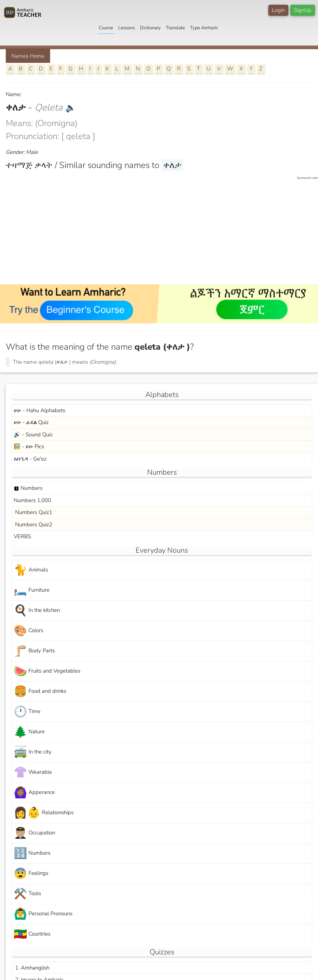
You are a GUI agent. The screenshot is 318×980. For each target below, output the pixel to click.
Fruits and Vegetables (47, 671)
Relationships (44, 813)
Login (278, 10)
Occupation (34, 833)
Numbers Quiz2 (33, 524)
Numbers (28, 488)
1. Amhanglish (32, 968)
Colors (28, 631)
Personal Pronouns (43, 914)
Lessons (127, 28)
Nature (29, 732)
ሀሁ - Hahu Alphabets (39, 410)
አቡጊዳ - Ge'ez (30, 459)
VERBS (22, 536)
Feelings (31, 874)
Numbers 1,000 (32, 500)
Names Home (28, 56)
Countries (32, 934)
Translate (175, 28)
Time (27, 712)
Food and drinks (40, 692)
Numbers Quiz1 (33, 512)
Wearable (33, 772)
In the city (33, 752)
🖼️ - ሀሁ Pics (29, 446)
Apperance (34, 793)
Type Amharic (204, 28)
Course (106, 28)
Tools (27, 894)
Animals (31, 570)
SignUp (303, 10)
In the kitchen (37, 611)
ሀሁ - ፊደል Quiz (31, 422)
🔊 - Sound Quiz (33, 435)
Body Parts (34, 651)
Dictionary (150, 28)
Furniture (32, 590)
